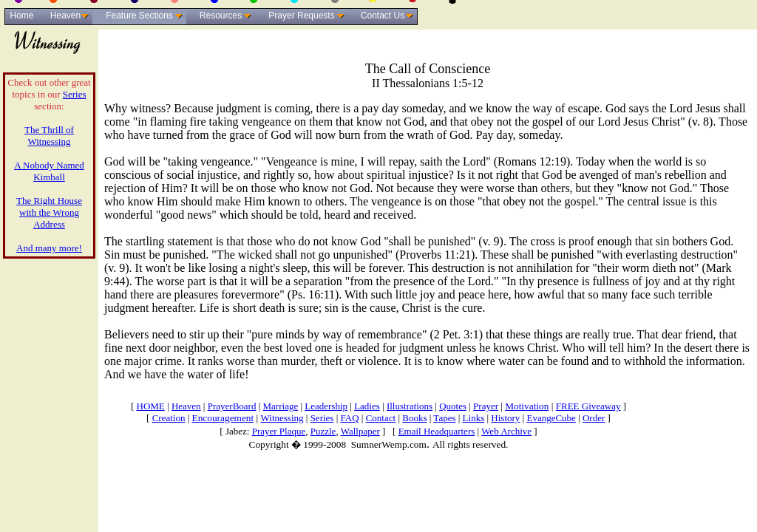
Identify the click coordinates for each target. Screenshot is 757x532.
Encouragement (223, 418)
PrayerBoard (232, 406)
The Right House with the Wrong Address (49, 212)
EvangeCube (551, 418)
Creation (169, 418)
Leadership (326, 406)
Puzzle (323, 431)
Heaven (65, 16)
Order (594, 418)
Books (414, 418)
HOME (151, 406)
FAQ (350, 418)
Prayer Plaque (279, 431)
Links (474, 418)
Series (75, 94)
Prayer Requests (301, 16)
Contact (381, 418)
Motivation (527, 406)
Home (21, 16)
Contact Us (383, 16)
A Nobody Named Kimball (49, 171)
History (505, 418)
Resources (221, 16)
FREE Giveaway (588, 406)
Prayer (486, 406)
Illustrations (410, 406)
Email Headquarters (437, 431)
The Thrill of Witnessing (49, 136)
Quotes (453, 406)
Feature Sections (139, 16)
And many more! (49, 248)
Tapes (444, 418)
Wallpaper (360, 431)
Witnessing (282, 418)
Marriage (281, 406)
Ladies (367, 406)
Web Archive (506, 431)
